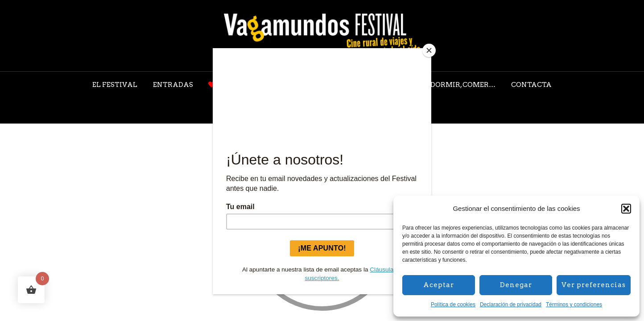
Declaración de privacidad (511, 305)
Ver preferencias (594, 285)
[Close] (429, 50)
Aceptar (439, 285)
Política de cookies (453, 305)
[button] (626, 209)
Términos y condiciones (574, 305)
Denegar (516, 285)
